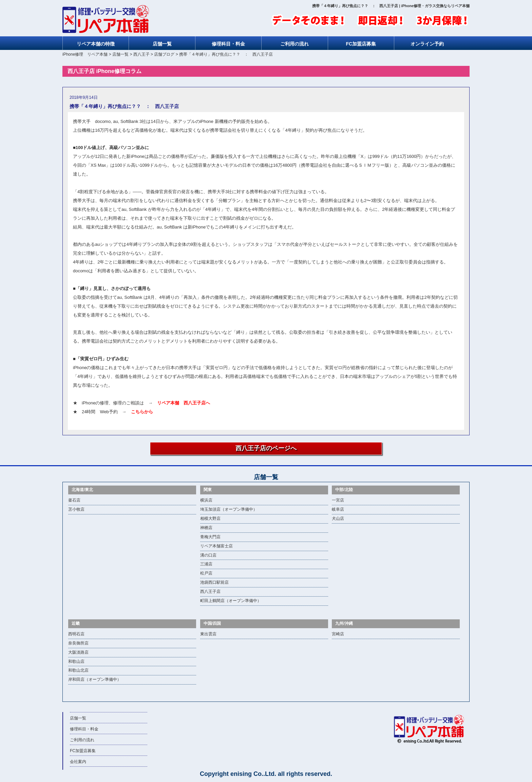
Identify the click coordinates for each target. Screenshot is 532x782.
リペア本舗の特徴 (96, 44)
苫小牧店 (76, 509)
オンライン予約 (427, 44)
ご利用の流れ (294, 44)
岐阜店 (338, 509)
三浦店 (206, 564)
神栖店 (206, 528)
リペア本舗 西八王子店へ (184, 403)
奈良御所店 (78, 643)
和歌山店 (76, 661)
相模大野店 (210, 519)
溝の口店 (208, 555)
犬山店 (338, 519)
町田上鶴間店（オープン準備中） (231, 601)
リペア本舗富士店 (216, 546)
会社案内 (78, 762)
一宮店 (338, 500)
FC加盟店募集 (361, 44)
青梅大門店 (210, 537)
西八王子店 (210, 592)
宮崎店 (338, 634)
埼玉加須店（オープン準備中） (229, 509)
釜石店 (74, 500)
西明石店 (76, 634)
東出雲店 (208, 634)
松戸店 (206, 573)
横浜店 (206, 500)
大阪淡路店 (78, 652)
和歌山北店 (78, 670)
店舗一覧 (162, 44)
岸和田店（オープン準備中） (95, 679)
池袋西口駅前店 (214, 582)
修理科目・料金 (228, 44)
